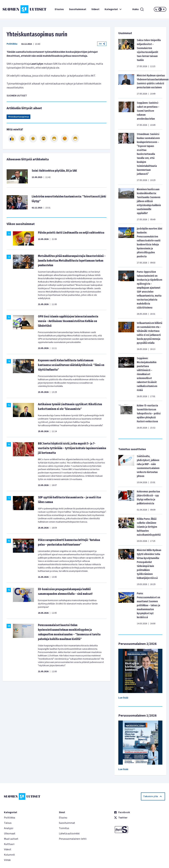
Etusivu (59, 9)
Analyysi (9, 828)
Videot (95, 9)
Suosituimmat (78, 9)
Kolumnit (9, 855)
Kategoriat (114, 9)
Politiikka (12, 44)
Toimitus (64, 828)
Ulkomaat (10, 834)
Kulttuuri (9, 844)
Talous (8, 823)
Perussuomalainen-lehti (73, 839)
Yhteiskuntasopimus (18, 117)
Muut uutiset (11, 839)
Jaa (102, 44)
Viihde (7, 860)
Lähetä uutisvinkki (69, 834)
